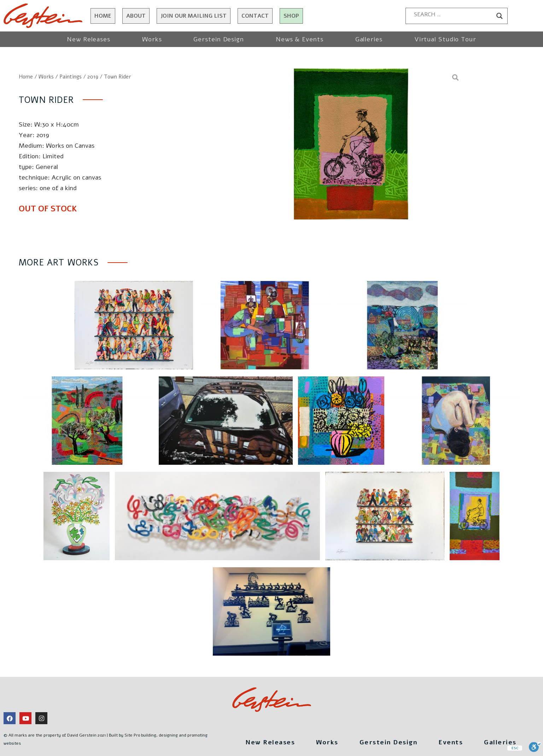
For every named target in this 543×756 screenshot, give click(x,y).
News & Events (300, 39)
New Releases (89, 39)
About (136, 16)
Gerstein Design (219, 39)
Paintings (71, 77)
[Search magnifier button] (500, 16)
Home (103, 16)
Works (152, 39)
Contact (255, 16)
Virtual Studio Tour (445, 39)
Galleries (369, 39)
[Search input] (453, 14)
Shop (291, 16)
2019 (93, 77)
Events (451, 742)
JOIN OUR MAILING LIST (194, 16)
